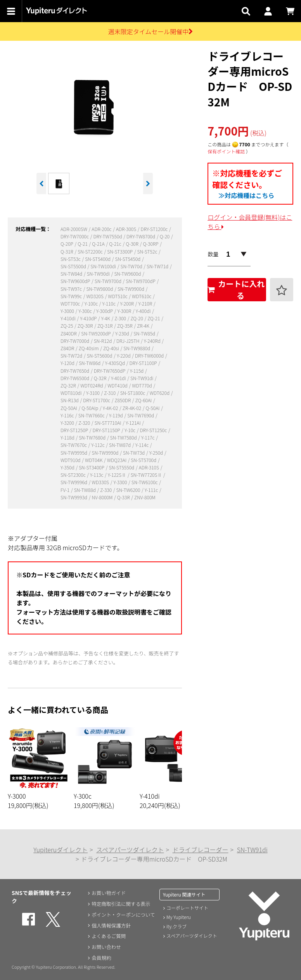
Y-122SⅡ (118, 475)
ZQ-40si (112, 348)
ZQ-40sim (89, 348)
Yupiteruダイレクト (61, 850)
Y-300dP (105, 311)
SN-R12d (104, 341)
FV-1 (66, 490)
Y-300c (86, 311)
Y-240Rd (153, 341)
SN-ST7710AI (109, 423)
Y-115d (137, 371)
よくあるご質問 (108, 936)
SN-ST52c (148, 251)
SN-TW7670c (74, 445)
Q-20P (67, 244)
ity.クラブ (176, 926)
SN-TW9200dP (96, 333)
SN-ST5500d (74, 266)
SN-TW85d (145, 333)
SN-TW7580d (124, 437)
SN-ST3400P (92, 467)
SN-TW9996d (74, 482)
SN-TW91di (142, 378)
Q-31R (67, 251)
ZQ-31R (106, 326)
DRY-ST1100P (144, 363)
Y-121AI (134, 423)
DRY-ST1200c (155, 229)
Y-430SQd (116, 363)
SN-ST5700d (144, 460)
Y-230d (123, 333)
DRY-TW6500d (75, 378)
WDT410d (118, 385)
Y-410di (68, 318)
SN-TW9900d (131, 289)
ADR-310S (150, 467)
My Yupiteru (179, 917)
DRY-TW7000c (75, 236)
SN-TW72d (72, 355)
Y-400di (144, 311)
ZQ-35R (125, 326)
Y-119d (116, 415)
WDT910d (71, 460)
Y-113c (97, 475)
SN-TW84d (72, 274)
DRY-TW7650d (75, 371)
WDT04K (94, 460)
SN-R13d (70, 400)
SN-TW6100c (145, 482)
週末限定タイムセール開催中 (151, 31)
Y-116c (68, 415)
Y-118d (68, 437)
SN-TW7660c (92, 415)
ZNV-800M (145, 497)
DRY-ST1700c (97, 400)
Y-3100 (93, 393)
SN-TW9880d (137, 348)
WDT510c (118, 296)
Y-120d (68, 363)
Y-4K (106, 318)
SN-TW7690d (141, 415)
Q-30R (133, 244)
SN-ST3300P (120, 251)
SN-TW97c (72, 289)
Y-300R (125, 311)
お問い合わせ (105, 947)
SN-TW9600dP (76, 281)
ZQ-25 (67, 326)
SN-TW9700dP (141, 281)
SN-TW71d (158, 266)
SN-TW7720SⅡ (147, 475)
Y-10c (131, 430)
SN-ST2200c (91, 251)
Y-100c (92, 303)
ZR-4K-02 (132, 408)
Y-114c (143, 445)
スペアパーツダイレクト (130, 850)
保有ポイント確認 (226, 151)
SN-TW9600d (128, 274)
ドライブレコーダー (201, 850)
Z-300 (121, 318)
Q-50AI (153, 408)
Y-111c (152, 490)
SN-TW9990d (106, 453)
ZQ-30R (86, 326)
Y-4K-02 (111, 408)
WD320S (95, 296)
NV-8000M (103, 497)
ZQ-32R (69, 385)
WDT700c (71, 303)
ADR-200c (102, 229)
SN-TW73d (134, 453)
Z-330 (106, 490)
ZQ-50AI (69, 408)
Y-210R (146, 303)
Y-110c (110, 303)
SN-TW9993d (74, 497)
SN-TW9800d (100, 289)
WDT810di (72, 393)
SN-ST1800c (133, 393)
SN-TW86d (90, 363)
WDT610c (142, 296)
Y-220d (124, 355)
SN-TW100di (104, 266)
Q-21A (99, 244)
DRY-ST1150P (107, 430)
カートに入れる (236, 289)
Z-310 (110, 393)
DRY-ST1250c (154, 430)
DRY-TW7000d (75, 341)
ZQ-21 (154, 318)
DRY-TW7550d (108, 236)
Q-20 (165, 236)
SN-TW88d (86, 490)
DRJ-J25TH (128, 341)
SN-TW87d (120, 445)
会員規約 (100, 958)
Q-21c (116, 244)
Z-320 (85, 423)
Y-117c (148, 437)
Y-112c (98, 445)
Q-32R (101, 378)
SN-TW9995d (74, 453)
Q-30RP (151, 244)
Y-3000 (68, 311)
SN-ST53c (71, 259)
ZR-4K (144, 326)
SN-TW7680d (93, 437)
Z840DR (69, 333)
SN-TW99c (72, 296)
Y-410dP (89, 318)
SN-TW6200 (129, 490)
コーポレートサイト (187, 908)
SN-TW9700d (109, 281)
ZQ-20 (137, 318)
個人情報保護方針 (111, 925)
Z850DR (123, 400)
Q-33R (124, 497)
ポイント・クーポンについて (124, 914)
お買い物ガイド (108, 893)
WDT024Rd (92, 385)
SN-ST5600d (100, 355)
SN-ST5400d (98, 259)
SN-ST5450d (128, 259)
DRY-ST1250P (75, 430)
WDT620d (160, 393)
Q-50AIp (90, 408)
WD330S (101, 482)
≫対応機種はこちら (246, 195)
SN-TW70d (132, 266)
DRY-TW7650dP (110, 371)
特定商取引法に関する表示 (121, 904)
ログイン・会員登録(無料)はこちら (250, 222)
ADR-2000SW (74, 229)
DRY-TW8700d (141, 236)
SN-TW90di (99, 274)
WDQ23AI (117, 460)
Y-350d (68, 467)
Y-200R (127, 303)
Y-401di (119, 378)
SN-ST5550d (122, 467)
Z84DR (68, 348)
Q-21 (83, 244)
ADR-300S (127, 229)
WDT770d (142, 385)
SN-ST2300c (74, 475)
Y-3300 (121, 482)
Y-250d (157, 453)
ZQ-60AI (144, 400)
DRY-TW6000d (150, 355)
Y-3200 (68, 423)
